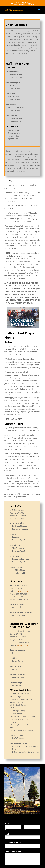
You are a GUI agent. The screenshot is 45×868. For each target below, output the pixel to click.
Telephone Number (13, 843)
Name (8, 823)
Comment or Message (14, 851)
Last (25, 830)
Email (8, 834)
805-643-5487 (23, 2)
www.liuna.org (23, 591)
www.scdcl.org (23, 645)
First (6, 830)
